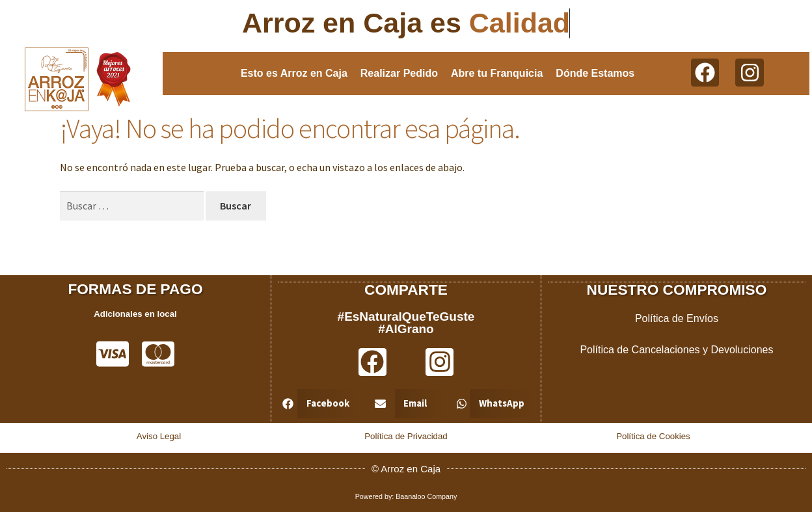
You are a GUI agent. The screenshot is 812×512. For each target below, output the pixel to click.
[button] (318, 403)
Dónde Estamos (595, 73)
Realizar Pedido (399, 73)
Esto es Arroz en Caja (294, 73)
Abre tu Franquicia (497, 73)
